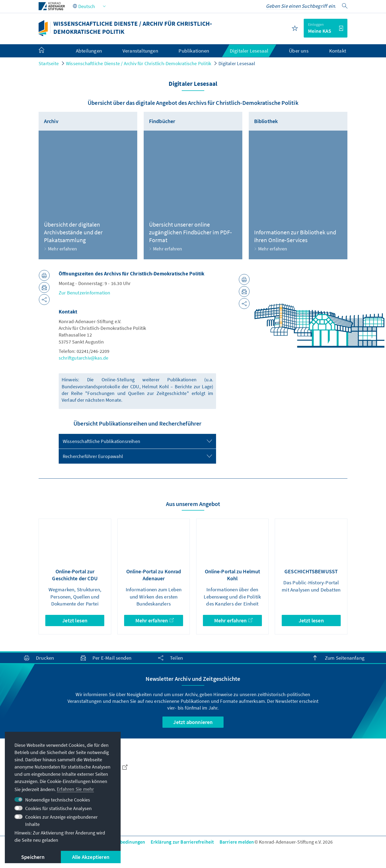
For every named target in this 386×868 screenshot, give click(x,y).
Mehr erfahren (155, 620)
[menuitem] (47, 51)
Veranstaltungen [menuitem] (140, 51)
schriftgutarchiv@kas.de (84, 358)
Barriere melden (237, 842)
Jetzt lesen (75, 620)
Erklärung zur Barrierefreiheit (182, 842)
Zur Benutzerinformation (85, 293)
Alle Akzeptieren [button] (91, 857)
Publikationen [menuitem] (194, 51)
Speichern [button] (33, 857)
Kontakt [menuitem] (338, 51)
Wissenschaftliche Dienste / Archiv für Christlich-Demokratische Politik (139, 63)
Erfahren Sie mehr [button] (75, 789)
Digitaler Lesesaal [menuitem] (249, 51)
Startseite (49, 63)
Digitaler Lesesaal (237, 63)
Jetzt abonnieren (193, 722)
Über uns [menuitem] (299, 51)
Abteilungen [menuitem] (89, 51)
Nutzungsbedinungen (123, 842)
